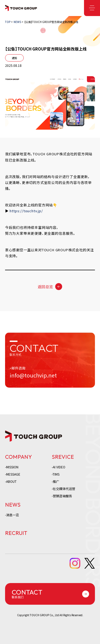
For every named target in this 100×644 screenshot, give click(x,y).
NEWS (13, 505)
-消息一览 (12, 515)
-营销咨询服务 (62, 496)
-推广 (55, 481)
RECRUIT (16, 533)
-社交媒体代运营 (63, 489)
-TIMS (56, 474)
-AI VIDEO (59, 467)
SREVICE (63, 457)
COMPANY (19, 457)
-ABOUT (11, 481)
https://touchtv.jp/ (26, 211)
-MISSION (12, 467)
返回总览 (45, 287)
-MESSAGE (13, 474)
